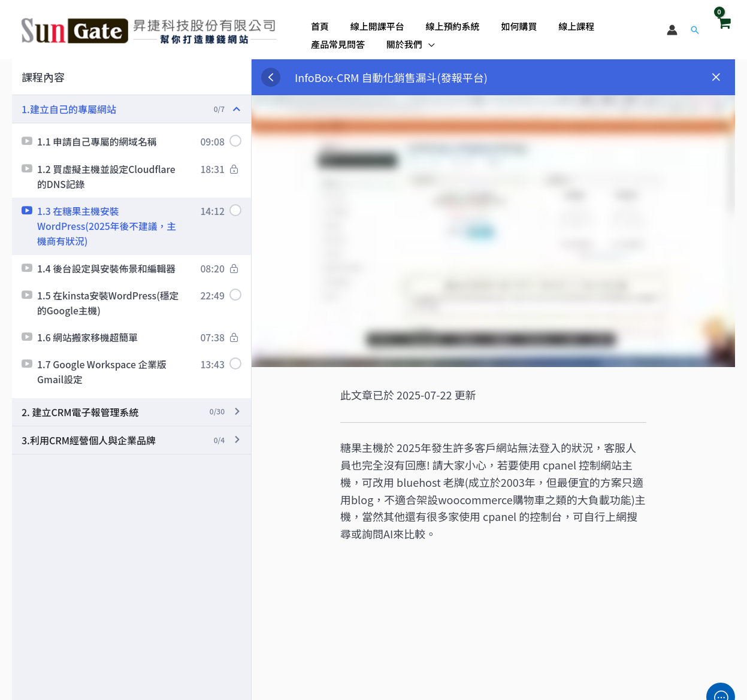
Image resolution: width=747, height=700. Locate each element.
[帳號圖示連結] (672, 30)
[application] (423, 41)
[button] (695, 30)
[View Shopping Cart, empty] (724, 29)
